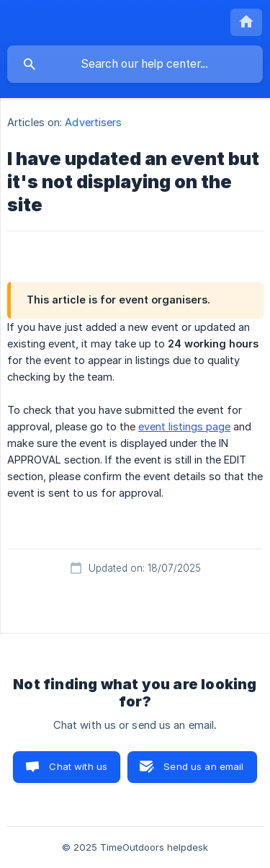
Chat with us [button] (78, 766)
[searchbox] (135, 64)
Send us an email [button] (203, 766)
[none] (246, 22)
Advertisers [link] (93, 122)
